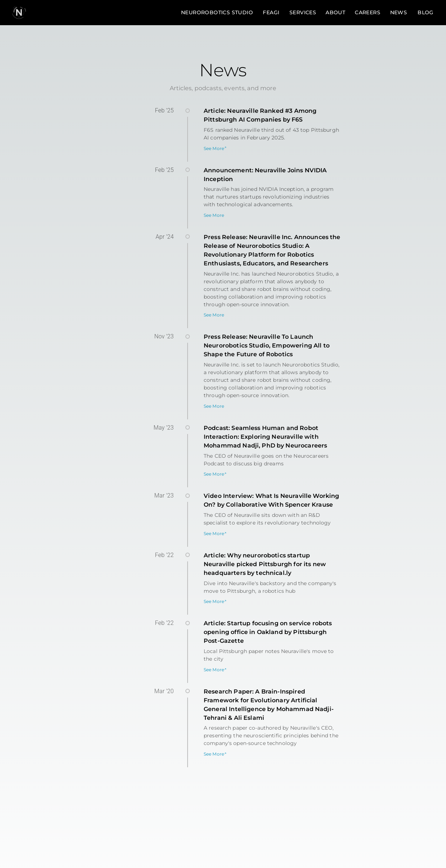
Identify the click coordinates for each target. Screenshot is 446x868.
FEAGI (271, 13)
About (335, 13)
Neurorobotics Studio (217, 13)
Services (303, 13)
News (399, 13)
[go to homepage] (19, 12)
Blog (426, 13)
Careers (368, 13)
